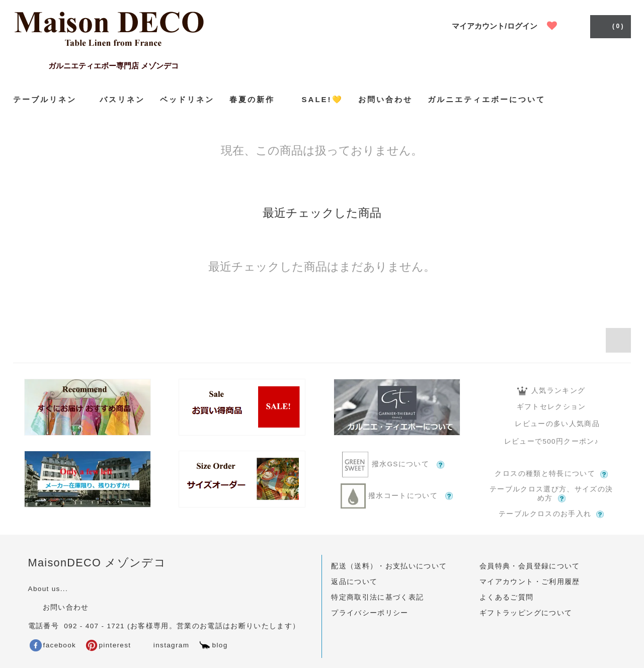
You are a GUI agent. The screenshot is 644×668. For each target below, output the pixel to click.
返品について (354, 582)
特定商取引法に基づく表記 (377, 597)
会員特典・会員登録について (530, 566)
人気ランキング (551, 391)
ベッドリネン (187, 99)
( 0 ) (610, 26)
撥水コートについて (397, 496)
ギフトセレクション (551, 407)
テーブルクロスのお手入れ (551, 514)
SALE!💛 (323, 99)
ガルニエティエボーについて (487, 99)
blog (213, 645)
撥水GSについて (397, 465)
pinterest (108, 645)
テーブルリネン (49, 99)
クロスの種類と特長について (551, 474)
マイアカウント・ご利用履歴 (530, 582)
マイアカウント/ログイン (494, 26)
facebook (53, 645)
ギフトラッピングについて (526, 613)
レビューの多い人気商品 (551, 424)
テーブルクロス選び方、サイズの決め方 (551, 494)
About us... (48, 589)
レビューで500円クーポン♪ (551, 441)
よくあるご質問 (506, 597)
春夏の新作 (258, 99)
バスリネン (122, 99)
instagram (164, 645)
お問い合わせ (385, 99)
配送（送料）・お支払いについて (389, 566)
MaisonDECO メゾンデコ (97, 563)
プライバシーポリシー (370, 613)
